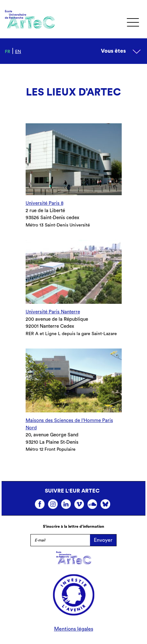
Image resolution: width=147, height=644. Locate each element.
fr (8, 52)
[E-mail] (60, 540)
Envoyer (103, 540)
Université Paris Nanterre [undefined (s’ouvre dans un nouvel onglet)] (53, 312)
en (18, 52)
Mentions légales (74, 629)
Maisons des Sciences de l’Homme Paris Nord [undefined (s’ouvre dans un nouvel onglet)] (69, 424)
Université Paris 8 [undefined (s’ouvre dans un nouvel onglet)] (45, 203)
